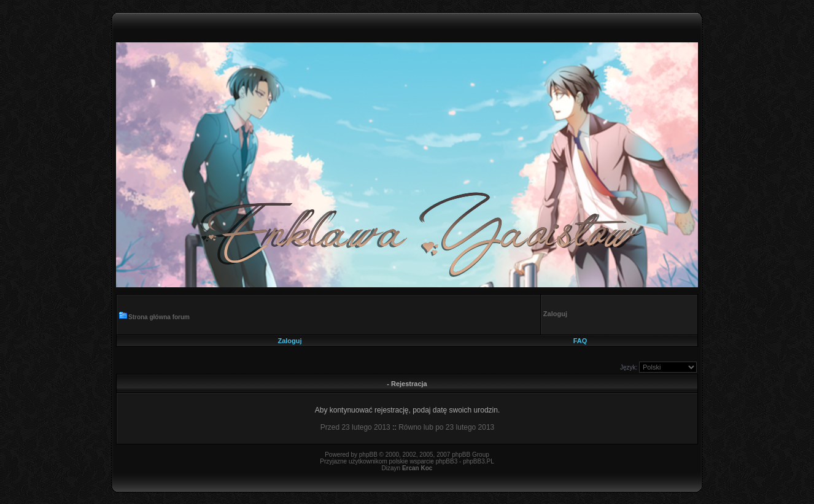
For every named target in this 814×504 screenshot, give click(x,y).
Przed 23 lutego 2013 (355, 427)
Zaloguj (289, 341)
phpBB (368, 455)
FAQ (580, 341)
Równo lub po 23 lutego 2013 (446, 427)
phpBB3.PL (479, 461)
